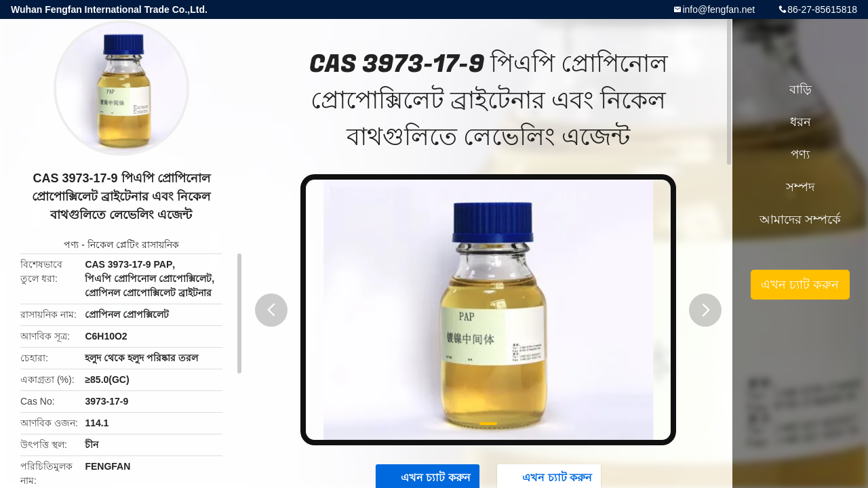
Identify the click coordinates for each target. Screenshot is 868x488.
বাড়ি (801, 89)
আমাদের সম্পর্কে (800, 220)
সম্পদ (800, 187)
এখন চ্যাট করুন (800, 285)
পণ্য (71, 245)
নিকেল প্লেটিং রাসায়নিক (133, 245)
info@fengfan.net (718, 9)
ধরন (801, 122)
